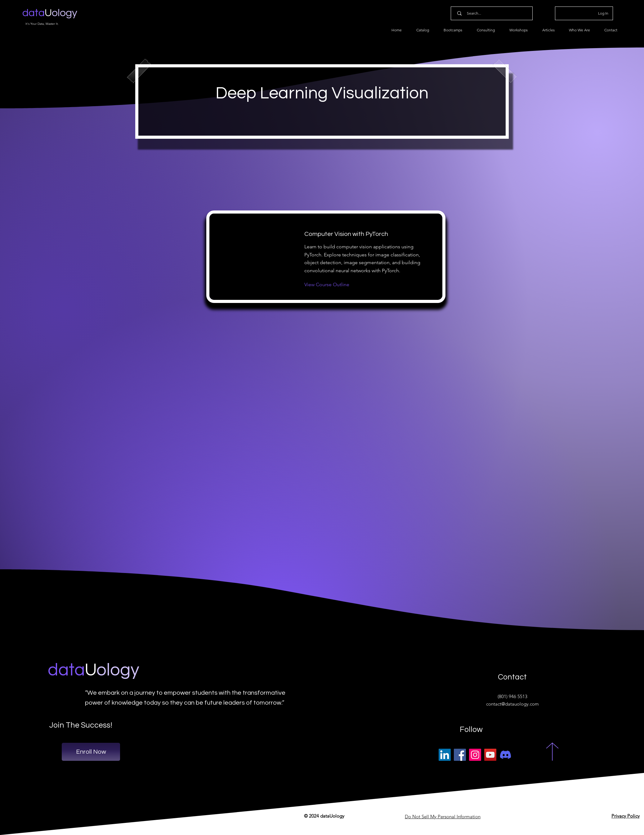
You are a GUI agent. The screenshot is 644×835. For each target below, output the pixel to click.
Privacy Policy (626, 816)
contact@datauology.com (512, 704)
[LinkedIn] (445, 755)
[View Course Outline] (327, 285)
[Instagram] (475, 755)
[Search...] (493, 13)
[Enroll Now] (91, 752)
